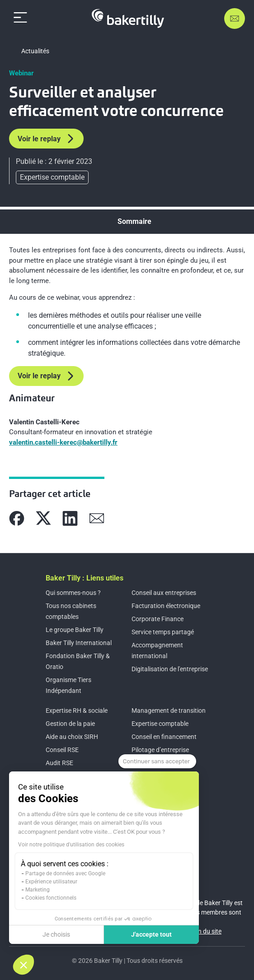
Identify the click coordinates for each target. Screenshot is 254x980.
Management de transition (169, 711)
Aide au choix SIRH (72, 737)
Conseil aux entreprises (164, 593)
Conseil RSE (62, 750)
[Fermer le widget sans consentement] (157, 762)
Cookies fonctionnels (51, 898)
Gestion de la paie (70, 724)
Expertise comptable (160, 724)
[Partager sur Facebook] (17, 518)
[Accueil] (128, 19)
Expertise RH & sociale (77, 711)
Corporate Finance (158, 619)
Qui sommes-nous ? (73, 593)
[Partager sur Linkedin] (70, 518)
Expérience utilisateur (51, 882)
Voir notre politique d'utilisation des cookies (71, 845)
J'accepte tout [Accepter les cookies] (151, 934)
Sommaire (134, 221)
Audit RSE (59, 763)
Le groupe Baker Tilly (75, 630)
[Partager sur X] (43, 518)
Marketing (38, 890)
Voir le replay (46, 139)
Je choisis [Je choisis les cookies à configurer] (56, 934)
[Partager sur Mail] (97, 518)
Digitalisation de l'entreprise (170, 669)
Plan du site (205, 931)
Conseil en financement (164, 737)
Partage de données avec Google (65, 873)
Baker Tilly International (79, 643)
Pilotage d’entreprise (160, 750)
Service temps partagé (163, 632)
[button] (24, 965)
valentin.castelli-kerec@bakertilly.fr (63, 442)
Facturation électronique (166, 606)
